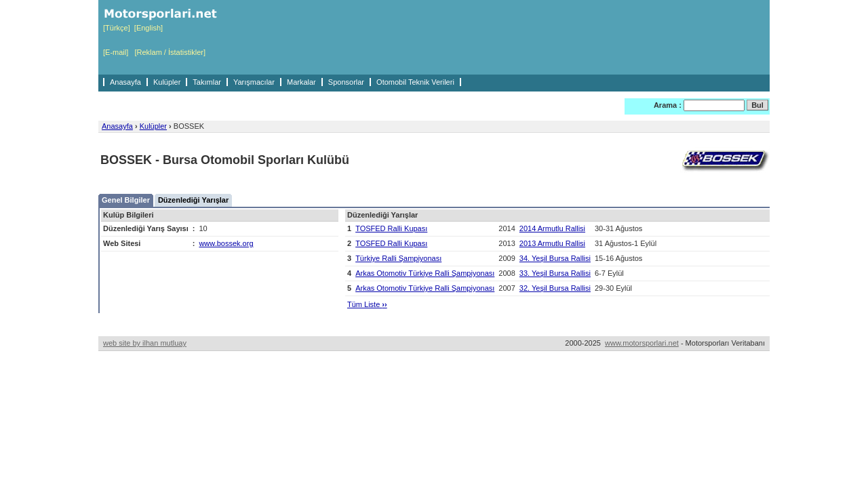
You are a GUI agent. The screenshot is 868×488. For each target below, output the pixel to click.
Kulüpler (167, 82)
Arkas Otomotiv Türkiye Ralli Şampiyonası (425, 273)
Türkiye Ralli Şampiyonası (398, 258)
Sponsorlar (346, 82)
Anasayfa (125, 82)
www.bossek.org (226, 243)
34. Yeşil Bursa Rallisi (555, 258)
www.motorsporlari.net (642, 343)
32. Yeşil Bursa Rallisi (555, 288)
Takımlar (207, 82)
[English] (149, 28)
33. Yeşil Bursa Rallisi (555, 273)
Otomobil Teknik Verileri (415, 82)
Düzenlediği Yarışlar (193, 200)
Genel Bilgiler (126, 200)
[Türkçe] (117, 28)
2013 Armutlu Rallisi (552, 243)
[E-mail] (116, 52)
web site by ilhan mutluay (145, 343)
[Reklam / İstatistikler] (170, 52)
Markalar (301, 82)
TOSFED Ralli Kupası (391, 228)
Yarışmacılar (254, 82)
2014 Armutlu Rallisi (552, 228)
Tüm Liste (367, 304)
